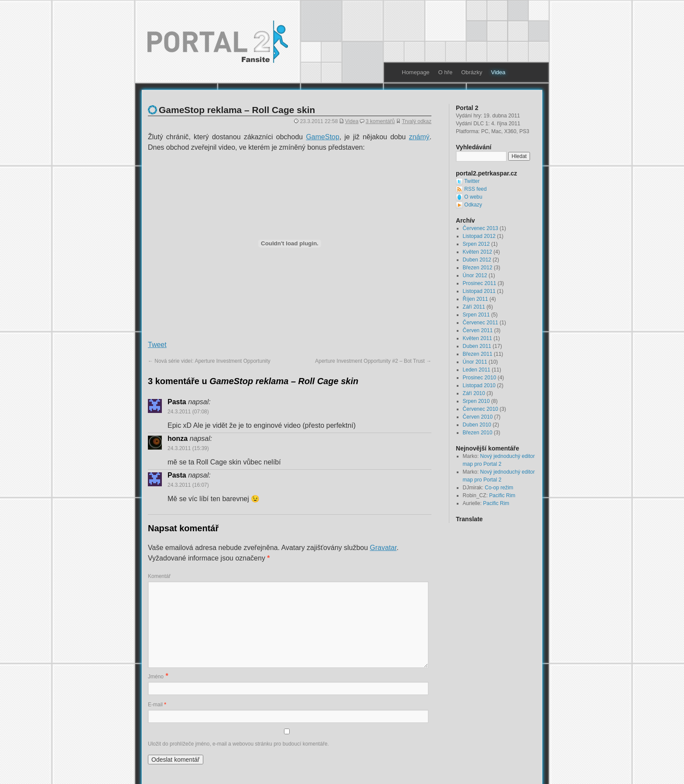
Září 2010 (474, 393)
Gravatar (383, 548)
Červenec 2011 (481, 323)
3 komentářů (380, 121)
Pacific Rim (502, 495)
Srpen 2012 (476, 244)
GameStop (322, 137)
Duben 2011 (477, 346)
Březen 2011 (478, 354)
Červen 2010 (478, 417)
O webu (473, 197)
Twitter (472, 181)
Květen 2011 (477, 338)
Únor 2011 (475, 362)
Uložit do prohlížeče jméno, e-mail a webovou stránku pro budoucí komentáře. (238, 744)
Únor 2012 (475, 275)
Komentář (159, 576)
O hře (446, 72)
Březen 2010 (478, 433)
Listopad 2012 (479, 236)
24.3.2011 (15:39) (188, 448)
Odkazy (473, 205)
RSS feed (475, 189)
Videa (498, 72)
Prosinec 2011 (480, 283)
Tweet (157, 345)
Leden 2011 (477, 370)
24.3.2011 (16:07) (188, 485)
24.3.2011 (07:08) (188, 412)
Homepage (416, 72)
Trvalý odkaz (417, 121)
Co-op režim (499, 488)
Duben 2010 (477, 425)
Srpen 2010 (476, 401)
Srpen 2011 (476, 315)
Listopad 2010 (479, 385)
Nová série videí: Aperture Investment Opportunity (209, 361)
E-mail (157, 705)
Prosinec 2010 (480, 378)
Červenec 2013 (481, 228)
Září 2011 (474, 307)
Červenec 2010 (481, 409)
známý (419, 137)
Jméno (156, 677)
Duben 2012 (477, 260)
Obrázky (472, 72)
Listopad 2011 (479, 291)
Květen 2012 (477, 252)
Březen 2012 (478, 268)
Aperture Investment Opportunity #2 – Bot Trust (373, 361)
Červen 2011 (478, 330)
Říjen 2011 (475, 299)
